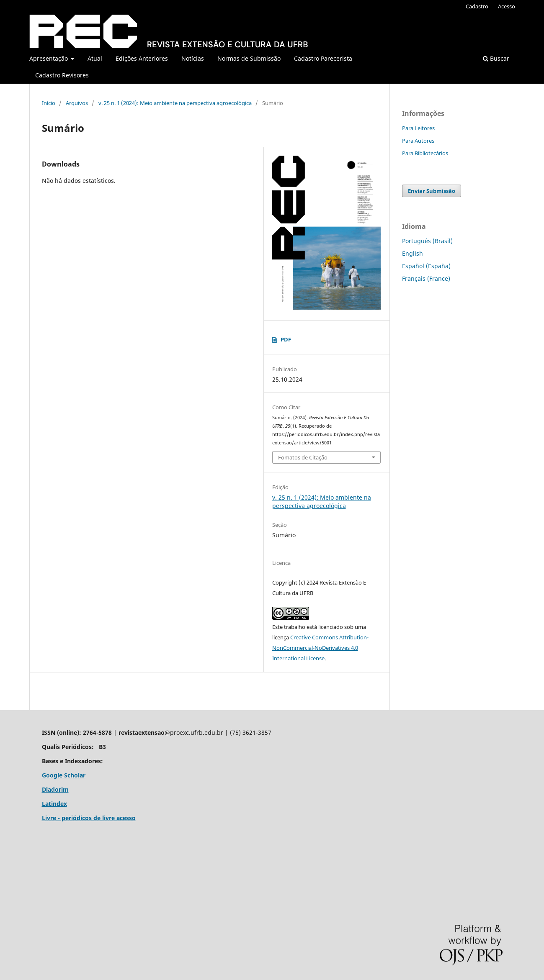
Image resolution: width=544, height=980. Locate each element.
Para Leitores (418, 128)
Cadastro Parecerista (323, 58)
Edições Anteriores (142, 58)
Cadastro (477, 6)
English (413, 253)
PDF (286, 339)
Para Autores (418, 141)
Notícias (193, 58)
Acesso (507, 6)
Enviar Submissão (432, 191)
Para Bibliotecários (425, 153)
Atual (95, 58)
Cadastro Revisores (62, 75)
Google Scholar (64, 775)
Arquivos (77, 103)
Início (49, 103)
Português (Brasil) (427, 241)
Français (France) (426, 278)
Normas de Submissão (249, 58)
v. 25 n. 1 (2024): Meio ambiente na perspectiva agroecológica (175, 103)
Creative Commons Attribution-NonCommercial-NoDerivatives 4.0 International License (320, 648)
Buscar (496, 58)
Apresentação (49, 58)
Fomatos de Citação (303, 457)
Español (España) (426, 266)
